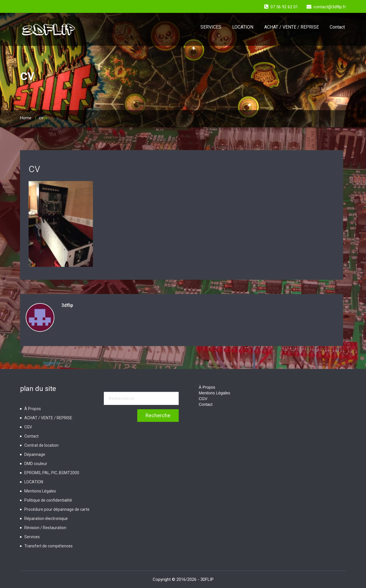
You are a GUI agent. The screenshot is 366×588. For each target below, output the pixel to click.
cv (41, 118)
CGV (28, 427)
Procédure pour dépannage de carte (57, 509)
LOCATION (243, 27)
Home (26, 118)
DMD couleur (36, 464)
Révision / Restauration (45, 528)
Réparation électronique (46, 519)
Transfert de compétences (48, 546)
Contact (337, 27)
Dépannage (35, 454)
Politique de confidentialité (48, 500)
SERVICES (211, 27)
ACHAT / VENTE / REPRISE (292, 27)
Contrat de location (41, 445)
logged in (51, 363)
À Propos (33, 409)
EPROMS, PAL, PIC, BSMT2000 (52, 473)
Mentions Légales (40, 491)
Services (32, 537)
